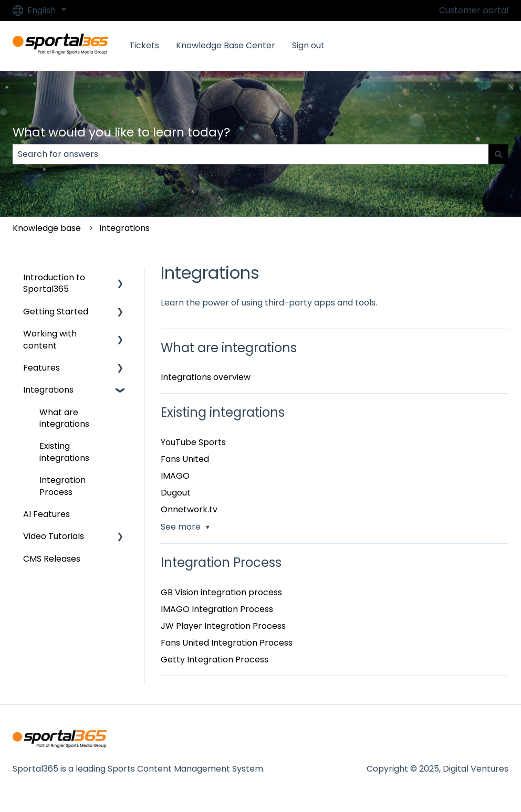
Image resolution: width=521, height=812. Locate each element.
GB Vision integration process (221, 592)
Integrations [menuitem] (48, 390)
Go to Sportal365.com (452, 45)
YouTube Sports (193, 442)
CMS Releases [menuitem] (52, 559)
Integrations (124, 228)
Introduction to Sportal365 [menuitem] (54, 283)
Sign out (308, 46)
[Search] (498, 154)
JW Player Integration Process (223, 626)
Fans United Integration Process (227, 643)
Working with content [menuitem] (50, 339)
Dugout (176, 493)
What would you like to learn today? (121, 132)
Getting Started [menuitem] (56, 312)
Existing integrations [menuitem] (64, 452)
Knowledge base (47, 228)
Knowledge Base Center (226, 46)
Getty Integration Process (215, 660)
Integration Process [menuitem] (62, 486)
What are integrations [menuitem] (64, 418)
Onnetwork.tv (189, 509)
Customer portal (474, 10)
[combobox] (251, 154)
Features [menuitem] (41, 368)
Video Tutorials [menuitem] (54, 536)
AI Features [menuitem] (46, 514)
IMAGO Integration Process (217, 609)
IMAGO (175, 476)
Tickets (144, 46)
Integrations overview (206, 377)
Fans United (185, 459)
